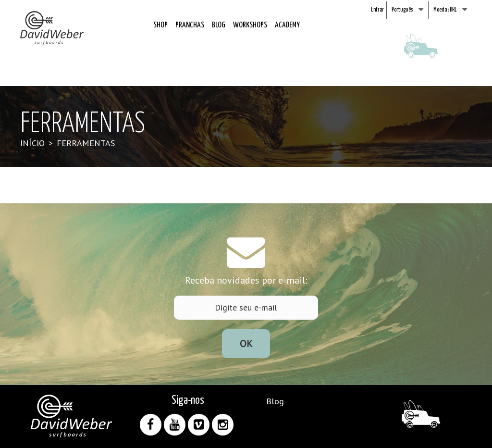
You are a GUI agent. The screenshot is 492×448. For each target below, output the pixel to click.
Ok (246, 344)
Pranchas (190, 25)
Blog (219, 25)
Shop (160, 25)
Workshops (250, 25)
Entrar (377, 10)
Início (32, 143)
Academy (287, 25)
